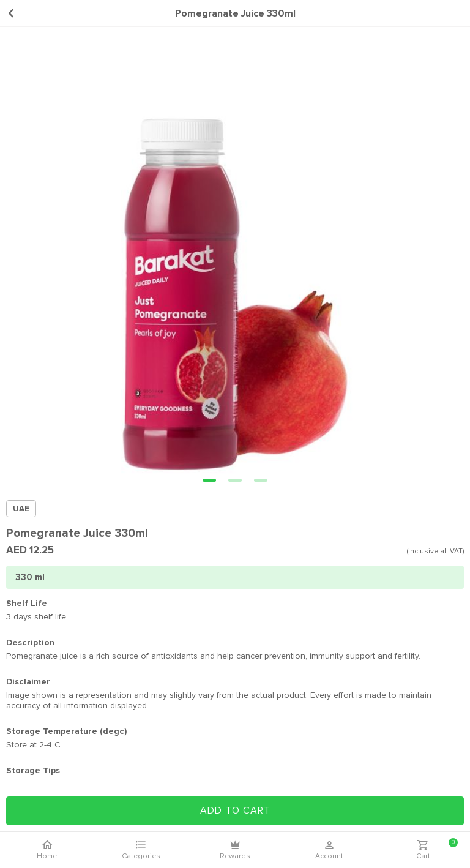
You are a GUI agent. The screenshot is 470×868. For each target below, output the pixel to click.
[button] (209, 480)
